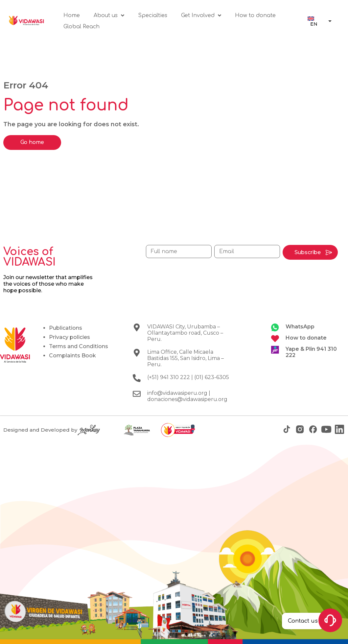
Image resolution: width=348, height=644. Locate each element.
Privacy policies (70, 337)
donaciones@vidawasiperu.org (187, 399)
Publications (66, 328)
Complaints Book (72, 356)
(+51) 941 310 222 (169, 377)
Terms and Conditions (79, 346)
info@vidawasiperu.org (177, 393)
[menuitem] (313, 21)
